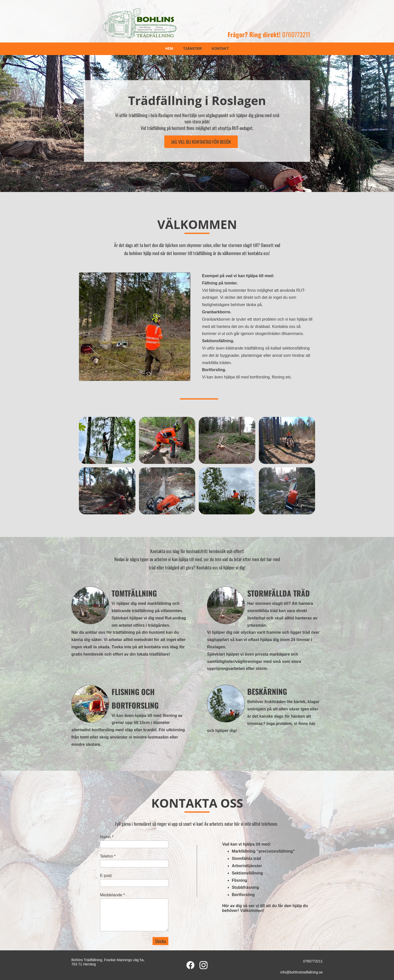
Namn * (107, 837)
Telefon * (108, 856)
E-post (106, 876)
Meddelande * (112, 895)
